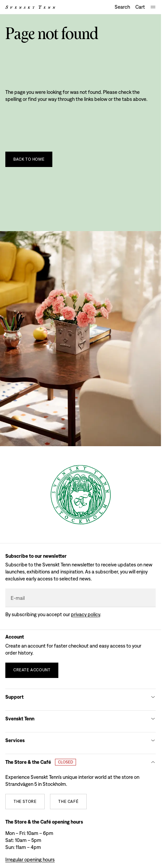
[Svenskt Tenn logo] (30, 7)
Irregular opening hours (30, 859)
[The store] (25, 802)
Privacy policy (85, 614)
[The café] (68, 802)
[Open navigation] (153, 7)
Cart (140, 7)
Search (122, 7)
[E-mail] (80, 598)
